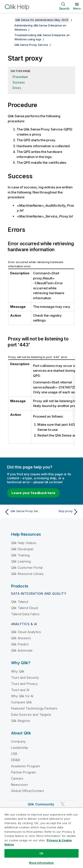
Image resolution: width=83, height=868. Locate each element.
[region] (41, 838)
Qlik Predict (20, 644)
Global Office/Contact (27, 791)
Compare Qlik (21, 702)
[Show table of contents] (9, 20)
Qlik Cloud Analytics (26, 632)
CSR (14, 754)
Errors (17, 88)
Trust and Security (25, 677)
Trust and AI (20, 690)
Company (18, 741)
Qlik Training (20, 555)
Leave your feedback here (33, 493)
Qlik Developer (22, 549)
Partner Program (24, 772)
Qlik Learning (21, 561)
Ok (41, 853)
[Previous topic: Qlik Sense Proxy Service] (22, 512)
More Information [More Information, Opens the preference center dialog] (41, 863)
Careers (17, 778)
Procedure (20, 77)
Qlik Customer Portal (27, 568)
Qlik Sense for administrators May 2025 (42, 20)
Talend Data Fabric (25, 614)
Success (19, 82)
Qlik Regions (21, 721)
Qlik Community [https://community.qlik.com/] (41, 804)
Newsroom (19, 785)
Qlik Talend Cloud (24, 608)
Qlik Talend (20, 602)
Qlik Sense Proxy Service (31, 45)
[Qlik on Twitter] (63, 804)
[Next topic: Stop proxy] (61, 512)
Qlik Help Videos (24, 543)
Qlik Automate (22, 650)
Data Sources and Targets (31, 715)
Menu (77, 8)
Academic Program (26, 766)
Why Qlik (18, 671)
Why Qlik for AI (22, 696)
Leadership (20, 748)
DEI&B (15, 760)
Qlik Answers (21, 638)
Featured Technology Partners (34, 708)
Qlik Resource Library (27, 574)
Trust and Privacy (24, 684)
